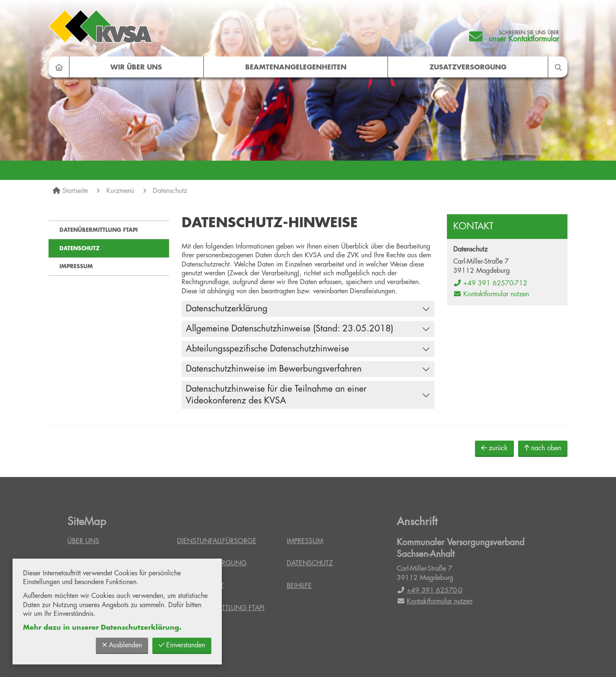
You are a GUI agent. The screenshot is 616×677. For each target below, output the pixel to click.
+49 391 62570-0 (430, 590)
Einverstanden (182, 645)
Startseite (75, 191)
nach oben (543, 448)
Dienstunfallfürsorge (217, 541)
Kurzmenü (120, 191)
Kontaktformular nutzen (491, 294)
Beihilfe (299, 586)
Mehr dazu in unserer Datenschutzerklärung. (102, 628)
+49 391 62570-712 (490, 283)
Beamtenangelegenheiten (296, 67)
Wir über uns (136, 67)
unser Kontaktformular (524, 39)
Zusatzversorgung (468, 67)
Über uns (83, 541)
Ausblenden (122, 645)
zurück (494, 448)
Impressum (76, 266)
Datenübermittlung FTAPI (99, 230)
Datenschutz (170, 191)
